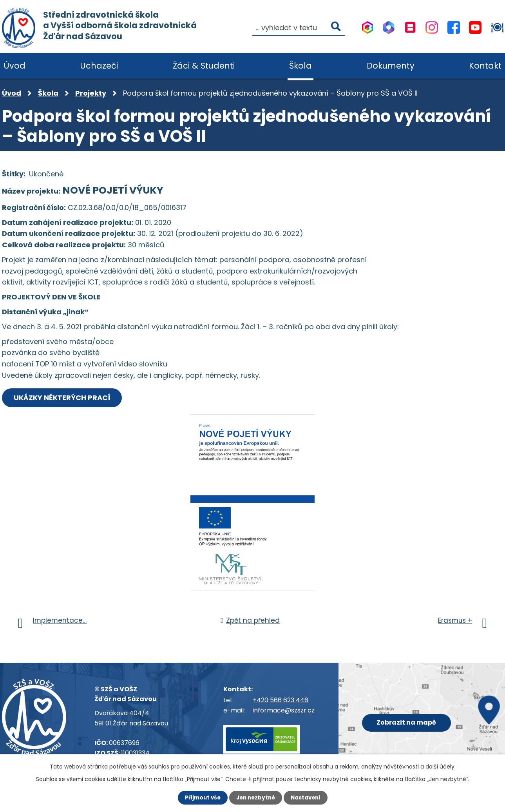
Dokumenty (391, 66)
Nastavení (308, 797)
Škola (48, 93)
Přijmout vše (201, 797)
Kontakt (485, 66)
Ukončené (46, 174)
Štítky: (14, 174)
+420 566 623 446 (281, 701)
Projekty (91, 93)
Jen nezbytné (256, 797)
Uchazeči (99, 66)
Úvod (12, 93)
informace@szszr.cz (284, 710)
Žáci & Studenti (204, 66)
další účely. (441, 766)
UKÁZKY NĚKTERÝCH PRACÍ (63, 398)
